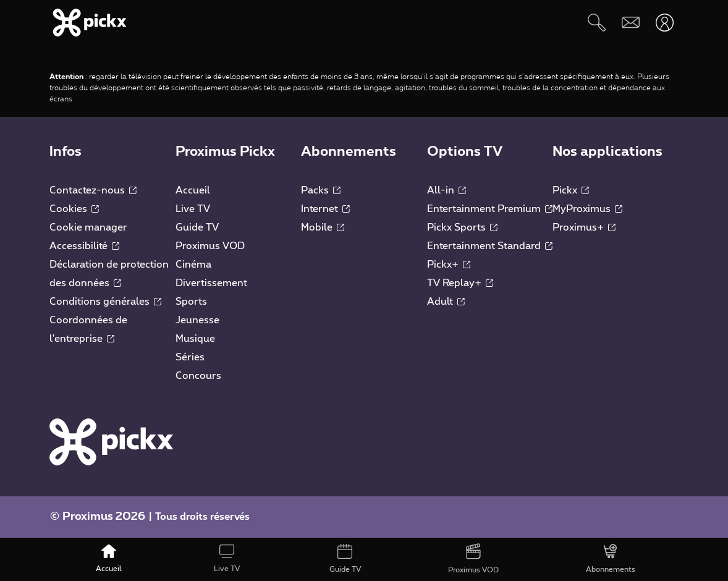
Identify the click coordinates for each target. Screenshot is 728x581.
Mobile (323, 227)
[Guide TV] (345, 559)
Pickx (571, 190)
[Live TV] (226, 559)
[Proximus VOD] (473, 559)
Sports (191, 302)
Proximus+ (584, 227)
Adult (446, 302)
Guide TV (197, 227)
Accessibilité (84, 246)
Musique (195, 339)
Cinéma (193, 265)
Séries (190, 357)
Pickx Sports (462, 227)
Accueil (193, 190)
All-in (447, 190)
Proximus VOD (210, 246)
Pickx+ (449, 265)
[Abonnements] (610, 559)
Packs (321, 190)
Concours (198, 376)
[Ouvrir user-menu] (665, 23)
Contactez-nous (93, 190)
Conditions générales (105, 302)
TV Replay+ (460, 283)
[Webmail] (631, 23)
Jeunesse (197, 320)
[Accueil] (108, 559)
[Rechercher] (597, 23)
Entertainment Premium (490, 209)
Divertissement (211, 283)
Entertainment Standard (490, 246)
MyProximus (587, 209)
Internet (325, 209)
